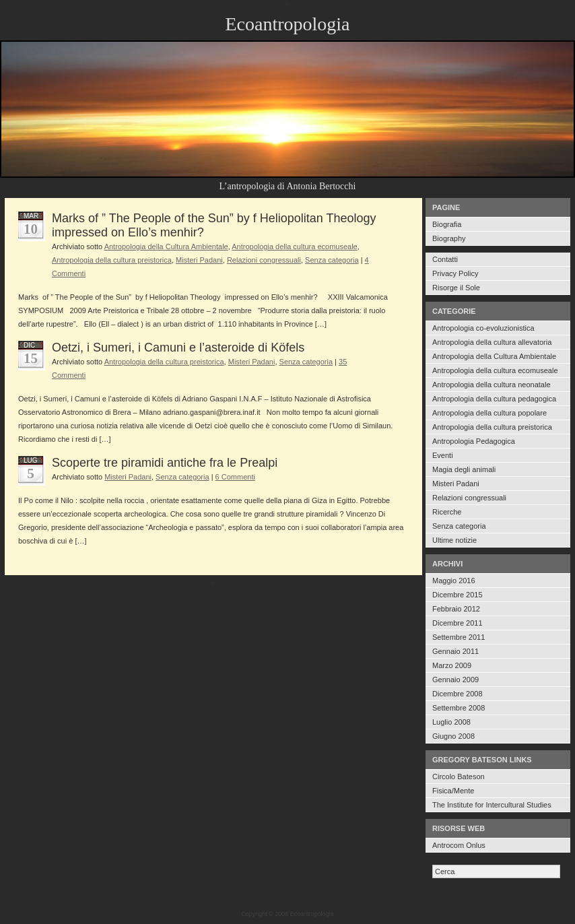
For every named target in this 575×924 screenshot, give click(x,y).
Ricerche (447, 512)
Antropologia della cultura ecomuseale (495, 370)
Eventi (443, 455)
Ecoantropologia (287, 24)
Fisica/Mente (453, 791)
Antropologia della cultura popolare (489, 413)
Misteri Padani (456, 484)
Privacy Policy (455, 273)
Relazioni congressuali (469, 498)
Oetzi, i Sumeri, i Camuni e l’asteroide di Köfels (178, 348)
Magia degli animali (464, 469)
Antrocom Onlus (459, 845)
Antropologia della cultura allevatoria (492, 342)
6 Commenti (235, 477)
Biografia (447, 224)
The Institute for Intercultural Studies (492, 805)
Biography (449, 238)
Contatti (445, 259)
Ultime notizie (454, 540)
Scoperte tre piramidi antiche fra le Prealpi (165, 463)
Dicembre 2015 (458, 595)
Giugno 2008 (453, 736)
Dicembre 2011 (458, 623)
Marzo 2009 (452, 665)
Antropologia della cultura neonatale (492, 385)
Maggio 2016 (454, 581)
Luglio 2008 (451, 722)
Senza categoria (459, 526)
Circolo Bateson (459, 777)
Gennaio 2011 (455, 651)
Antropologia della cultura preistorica (492, 427)
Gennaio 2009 (455, 680)
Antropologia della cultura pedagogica (494, 399)
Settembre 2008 (459, 708)
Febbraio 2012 (456, 609)
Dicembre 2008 (458, 694)
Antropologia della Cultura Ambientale (494, 356)
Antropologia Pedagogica (474, 441)
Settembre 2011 (459, 637)
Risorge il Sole (456, 288)
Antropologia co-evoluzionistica (483, 328)
